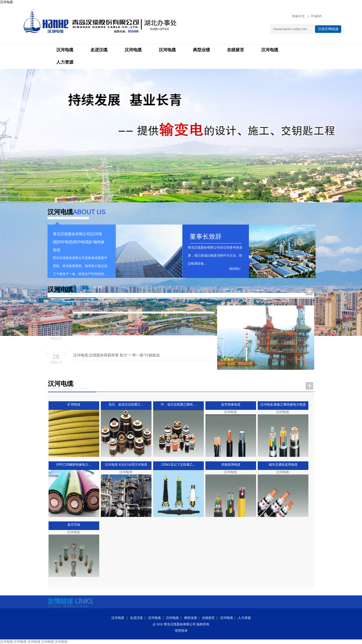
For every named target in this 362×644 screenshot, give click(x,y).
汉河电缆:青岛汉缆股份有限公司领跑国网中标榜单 (115, 308)
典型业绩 (201, 50)
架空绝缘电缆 (231, 405)
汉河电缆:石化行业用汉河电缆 (126, 465)
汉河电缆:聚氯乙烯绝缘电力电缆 (283, 405)
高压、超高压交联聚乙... (126, 405)
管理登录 (181, 631)
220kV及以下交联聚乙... (178, 465)
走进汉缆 (99, 50)
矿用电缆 (74, 405)
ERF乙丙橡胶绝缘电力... (74, 465)
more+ (99, 287)
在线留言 (236, 50)
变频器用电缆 (231, 465)
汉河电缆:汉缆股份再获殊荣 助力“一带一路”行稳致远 (116, 355)
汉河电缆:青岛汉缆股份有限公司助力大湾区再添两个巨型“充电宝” (127, 331)
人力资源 (65, 62)
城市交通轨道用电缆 (283, 465)
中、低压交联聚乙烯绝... (178, 405)
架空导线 (74, 525)
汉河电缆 (6, 2)
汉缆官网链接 (328, 29)
